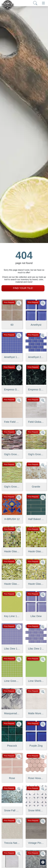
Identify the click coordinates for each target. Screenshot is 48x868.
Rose (12, 778)
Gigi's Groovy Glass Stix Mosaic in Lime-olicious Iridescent (36, 454)
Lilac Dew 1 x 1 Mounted (12, 649)
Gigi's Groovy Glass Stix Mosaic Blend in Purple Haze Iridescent (12, 454)
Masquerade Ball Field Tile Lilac (12, 713)
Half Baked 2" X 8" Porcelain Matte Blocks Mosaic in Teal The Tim (36, 519)
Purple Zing (36, 746)
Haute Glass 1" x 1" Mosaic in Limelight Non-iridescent (36, 551)
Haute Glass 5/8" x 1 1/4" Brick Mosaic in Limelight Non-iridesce (12, 584)
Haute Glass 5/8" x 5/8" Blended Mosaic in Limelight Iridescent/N (36, 584)
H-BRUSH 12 (12, 519)
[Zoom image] (19, 303)
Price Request (9, 302)
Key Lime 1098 (12, 616)
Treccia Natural (12, 843)
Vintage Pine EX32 (36, 843)
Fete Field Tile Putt (12, 422)
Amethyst (36, 325)
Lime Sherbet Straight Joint (36, 681)
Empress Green (12, 390)
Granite (36, 487)
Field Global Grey (36, 422)
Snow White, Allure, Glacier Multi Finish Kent (36, 810)
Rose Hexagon (36, 778)
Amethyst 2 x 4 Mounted (36, 357)
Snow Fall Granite (12, 810)
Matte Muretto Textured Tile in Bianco (36, 713)
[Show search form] (35, 3)
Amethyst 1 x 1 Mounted (12, 357)
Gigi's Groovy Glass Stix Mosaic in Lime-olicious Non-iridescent (12, 487)
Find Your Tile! (23, 288)
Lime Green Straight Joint (12, 681)
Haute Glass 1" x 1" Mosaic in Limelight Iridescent (12, 551)
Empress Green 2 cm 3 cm (36, 390)
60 (12, 325)
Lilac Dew (36, 616)
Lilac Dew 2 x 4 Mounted (36, 649)
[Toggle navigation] (43, 3)
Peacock (12, 746)
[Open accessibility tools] (43, 862)
